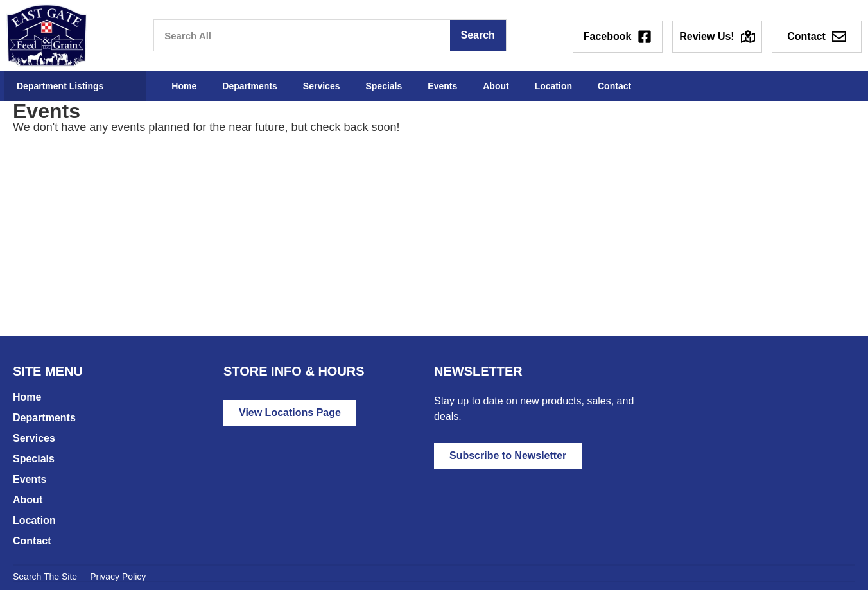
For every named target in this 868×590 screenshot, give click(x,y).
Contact (614, 86)
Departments (250, 86)
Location (553, 86)
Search (477, 35)
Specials (384, 86)
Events (442, 86)
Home (184, 86)
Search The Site (45, 577)
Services (322, 86)
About (496, 86)
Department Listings (60, 86)
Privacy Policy (118, 577)
